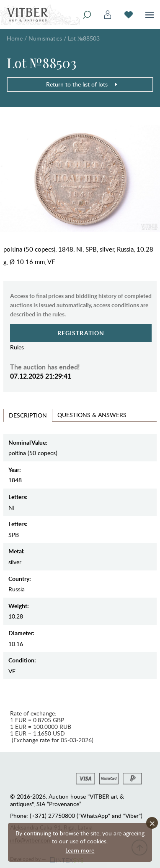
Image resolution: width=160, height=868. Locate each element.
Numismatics (45, 38)
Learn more (80, 850)
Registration (81, 333)
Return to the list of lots (82, 84)
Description (28, 415)
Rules (17, 347)
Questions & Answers (92, 415)
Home (15, 38)
